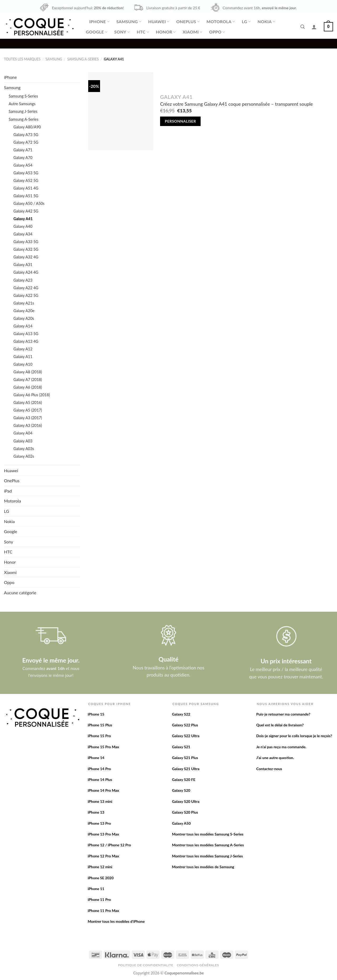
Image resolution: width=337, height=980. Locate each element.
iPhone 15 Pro (99, 736)
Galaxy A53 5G (26, 173)
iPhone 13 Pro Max (103, 834)
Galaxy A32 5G (26, 249)
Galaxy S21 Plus (185, 758)
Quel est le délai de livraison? (280, 725)
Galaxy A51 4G (26, 188)
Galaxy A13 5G (26, 334)
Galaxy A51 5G (26, 196)
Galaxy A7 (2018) (28, 380)
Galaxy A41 (23, 219)
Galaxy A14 (23, 326)
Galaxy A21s (24, 303)
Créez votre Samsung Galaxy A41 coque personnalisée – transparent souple (236, 104)
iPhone (99, 22)
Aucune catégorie (20, 593)
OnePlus (188, 22)
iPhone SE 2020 (101, 878)
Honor (166, 32)
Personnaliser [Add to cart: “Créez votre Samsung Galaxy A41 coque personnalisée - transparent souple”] (180, 121)
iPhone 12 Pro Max (103, 856)
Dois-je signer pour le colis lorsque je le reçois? (294, 736)
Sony (122, 32)
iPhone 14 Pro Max (103, 790)
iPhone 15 (96, 714)
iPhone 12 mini (100, 867)
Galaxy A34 (23, 234)
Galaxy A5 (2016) (28, 402)
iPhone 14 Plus (100, 779)
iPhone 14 (96, 758)
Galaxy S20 (181, 790)
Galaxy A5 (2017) (28, 410)
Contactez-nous (269, 769)
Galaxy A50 (181, 823)
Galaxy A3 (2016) (28, 425)
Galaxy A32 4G (26, 257)
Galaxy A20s (24, 318)
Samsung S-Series (23, 96)
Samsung (129, 22)
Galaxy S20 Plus (185, 812)
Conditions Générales (198, 965)
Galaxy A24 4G (26, 272)
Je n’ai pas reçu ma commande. (281, 747)
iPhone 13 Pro (99, 823)
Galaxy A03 (23, 441)
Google (97, 32)
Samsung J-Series (23, 111)
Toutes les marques (22, 59)
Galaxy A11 (23, 357)
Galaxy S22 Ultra (186, 736)
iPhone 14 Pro (99, 769)
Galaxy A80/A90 (27, 127)
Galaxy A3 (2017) (28, 418)
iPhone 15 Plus (100, 725)
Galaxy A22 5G (26, 295)
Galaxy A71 (23, 150)
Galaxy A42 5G (26, 211)
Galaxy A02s (24, 456)
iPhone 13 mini (100, 801)
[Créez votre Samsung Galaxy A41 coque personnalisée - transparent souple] (121, 111)
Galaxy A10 (23, 364)
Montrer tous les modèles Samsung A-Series (208, 845)
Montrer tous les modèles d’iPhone (116, 921)
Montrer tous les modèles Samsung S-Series (208, 834)
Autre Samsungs (22, 104)
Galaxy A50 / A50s (29, 203)
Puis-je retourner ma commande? (283, 714)
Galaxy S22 (181, 714)
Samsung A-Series (83, 59)
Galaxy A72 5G (26, 142)
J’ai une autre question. (275, 758)
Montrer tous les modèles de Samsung (203, 867)
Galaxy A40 (23, 226)
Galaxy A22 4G (26, 288)
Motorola (221, 22)
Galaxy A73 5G (26, 135)
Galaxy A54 (23, 165)
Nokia (266, 22)
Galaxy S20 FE (184, 779)
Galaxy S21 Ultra (186, 769)
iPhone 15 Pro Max (103, 747)
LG (246, 22)
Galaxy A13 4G (26, 341)
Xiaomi (192, 32)
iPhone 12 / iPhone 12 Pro (109, 845)
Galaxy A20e (24, 311)
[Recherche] (303, 27)
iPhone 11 (96, 889)
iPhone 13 (96, 812)
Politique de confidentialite (146, 965)
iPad (8, 491)
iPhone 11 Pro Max (103, 911)
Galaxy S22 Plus (185, 725)
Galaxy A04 (23, 433)
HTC (143, 32)
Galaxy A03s (24, 449)
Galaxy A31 (23, 265)
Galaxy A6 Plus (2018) (32, 395)
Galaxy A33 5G (26, 242)
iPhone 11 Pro (99, 899)
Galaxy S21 (181, 747)
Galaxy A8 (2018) (28, 372)
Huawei (159, 22)
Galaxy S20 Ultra (186, 801)
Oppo (217, 32)
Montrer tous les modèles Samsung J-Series (207, 856)
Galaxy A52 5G (26, 180)
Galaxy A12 (23, 349)
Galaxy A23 (23, 280)
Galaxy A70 (23, 158)
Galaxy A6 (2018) (28, 387)
